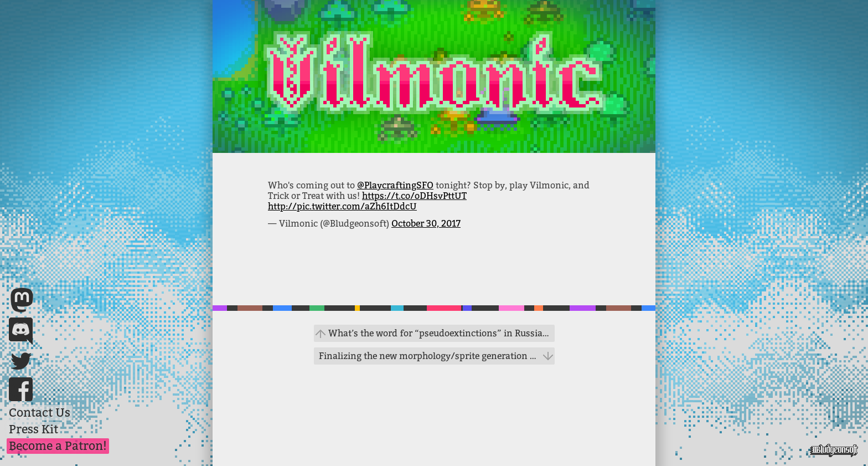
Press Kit (33, 429)
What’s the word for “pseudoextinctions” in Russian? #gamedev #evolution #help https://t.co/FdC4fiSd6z (441, 333)
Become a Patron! (58, 446)
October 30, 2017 (426, 224)
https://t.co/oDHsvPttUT (414, 196)
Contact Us (40, 413)
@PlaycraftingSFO (395, 185)
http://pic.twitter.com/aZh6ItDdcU (342, 206)
